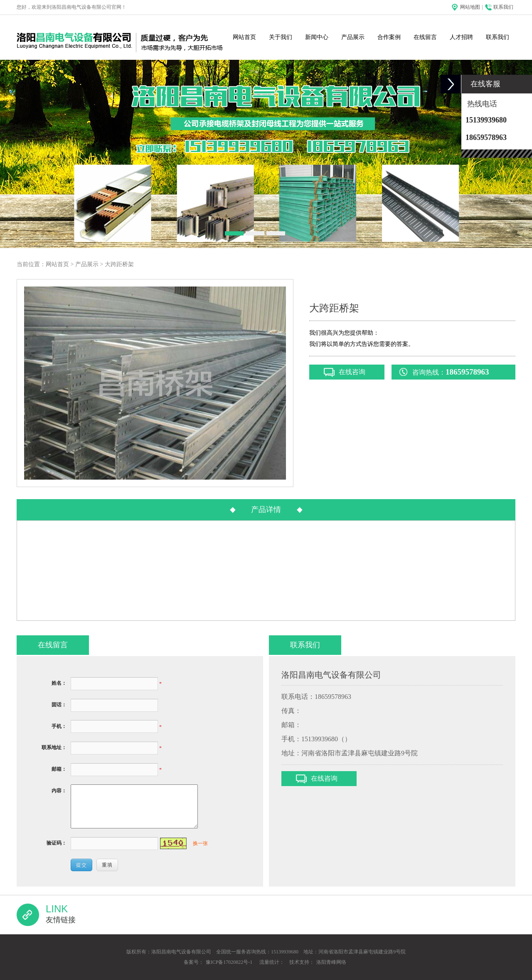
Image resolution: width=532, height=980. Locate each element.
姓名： (59, 683)
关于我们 (281, 37)
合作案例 (389, 37)
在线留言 (425, 37)
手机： (59, 726)
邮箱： (59, 769)
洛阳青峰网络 (331, 962)
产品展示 (353, 37)
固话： (59, 705)
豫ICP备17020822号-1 (229, 962)
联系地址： (54, 747)
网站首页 (244, 37)
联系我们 (503, 7)
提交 (81, 865)
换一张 (200, 843)
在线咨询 (352, 372)
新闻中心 (317, 37)
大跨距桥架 (119, 264)
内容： (59, 791)
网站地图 (470, 7)
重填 (107, 865)
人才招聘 (461, 37)
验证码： (57, 843)
